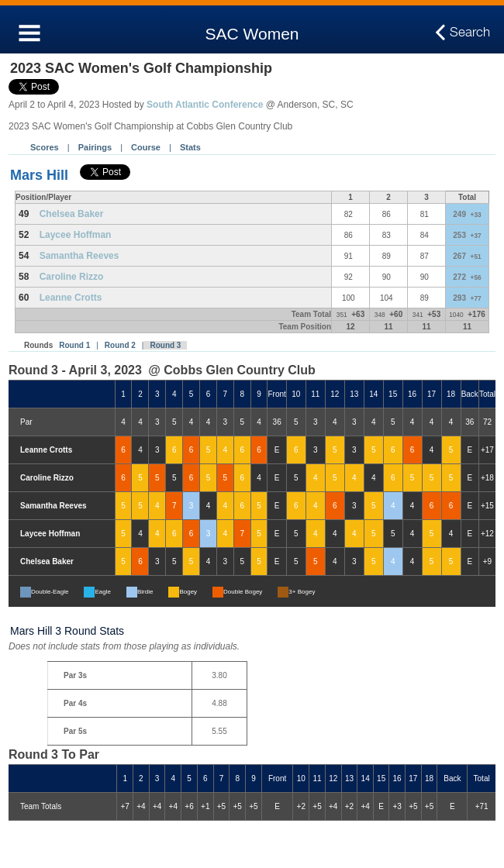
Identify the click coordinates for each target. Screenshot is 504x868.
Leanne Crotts (71, 298)
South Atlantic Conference (205, 105)
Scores (45, 147)
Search (470, 33)
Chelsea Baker (72, 214)
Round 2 (120, 345)
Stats (190, 147)
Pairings (95, 147)
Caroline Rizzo (72, 277)
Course (146, 147)
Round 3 (165, 345)
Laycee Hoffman (76, 235)
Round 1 (74, 345)
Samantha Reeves (79, 256)
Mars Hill (39, 175)
